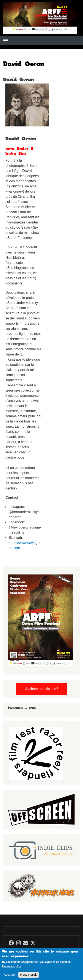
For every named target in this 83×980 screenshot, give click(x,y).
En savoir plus (12, 969)
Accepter (10, 977)
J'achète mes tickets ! (41, 689)
